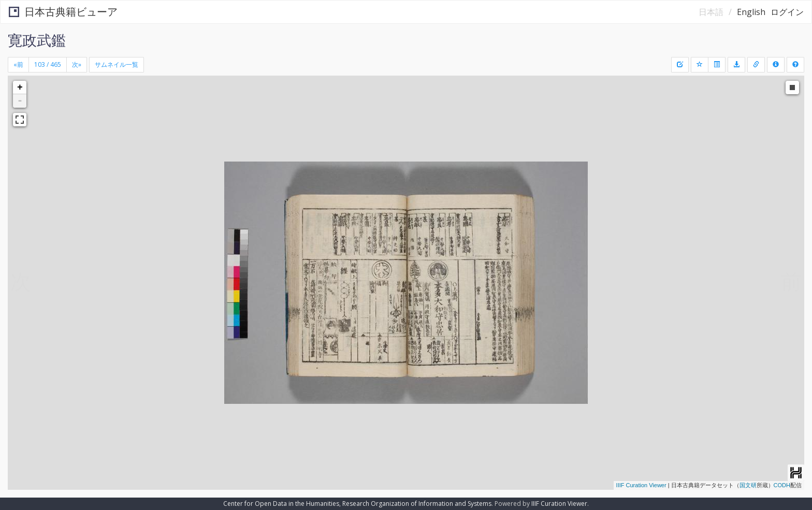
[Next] (77, 65)
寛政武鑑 (37, 40)
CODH (782, 485)
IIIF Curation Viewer (641, 485)
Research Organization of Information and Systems (417, 504)
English (751, 12)
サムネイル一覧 (117, 64)
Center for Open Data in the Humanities (281, 504)
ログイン (787, 12)
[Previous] (18, 65)
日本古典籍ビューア (63, 12)
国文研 (748, 485)
